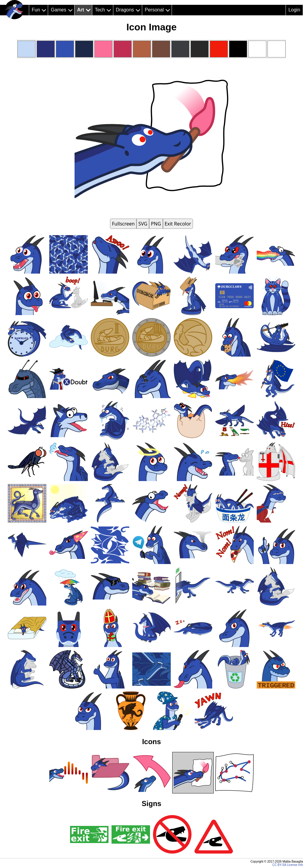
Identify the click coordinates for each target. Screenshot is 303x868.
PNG (156, 224)
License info (295, 865)
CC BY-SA (279, 865)
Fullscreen (123, 224)
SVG (143, 224)
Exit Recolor (178, 224)
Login (294, 10)
